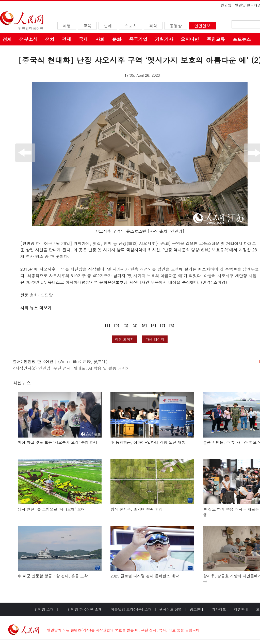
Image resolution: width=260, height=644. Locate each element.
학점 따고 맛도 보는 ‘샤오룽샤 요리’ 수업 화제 (58, 442)
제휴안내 (241, 609)
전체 (7, 39)
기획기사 (164, 39)
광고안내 (197, 609)
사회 (100, 39)
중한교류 (216, 39)
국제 (83, 39)
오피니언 (190, 39)
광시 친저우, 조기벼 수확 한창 (137, 509)
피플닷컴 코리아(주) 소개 (131, 609)
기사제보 (219, 609)
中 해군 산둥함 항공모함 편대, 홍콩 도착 (53, 576)
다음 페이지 (155, 339)
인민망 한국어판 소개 (85, 609)
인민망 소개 (44, 609)
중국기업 (138, 39)
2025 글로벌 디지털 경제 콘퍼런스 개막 (145, 576)
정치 (50, 39)
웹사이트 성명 (170, 609)
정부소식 (28, 39)
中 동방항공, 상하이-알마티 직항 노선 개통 (148, 442)
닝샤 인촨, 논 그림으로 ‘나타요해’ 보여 (51, 509)
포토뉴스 (242, 39)
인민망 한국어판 (38, 361)
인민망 (226, 5)
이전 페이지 (125, 339)
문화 (117, 39)
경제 (67, 39)
